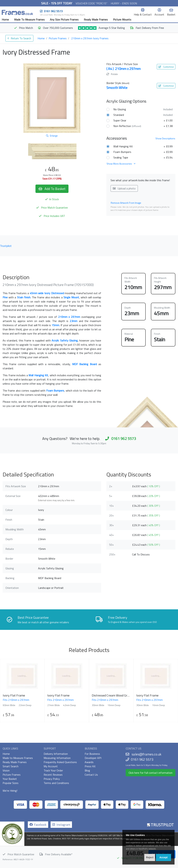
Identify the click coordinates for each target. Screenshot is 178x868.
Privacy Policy (52, 779)
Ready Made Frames (96, 19)
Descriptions (165, 138)
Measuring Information (57, 758)
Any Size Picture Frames (64, 19)
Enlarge (52, 136)
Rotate (112, 74)
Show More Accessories (121, 164)
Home (5, 19)
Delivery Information (56, 754)
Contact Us (91, 775)
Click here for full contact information (151, 773)
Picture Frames (58, 38)
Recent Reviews (53, 775)
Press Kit (90, 766)
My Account (51, 766)
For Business (92, 754)
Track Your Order (53, 770)
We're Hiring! (10, 791)
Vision (6, 770)
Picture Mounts (122, 19)
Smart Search (11, 766)
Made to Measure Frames (18, 758)
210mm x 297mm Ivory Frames (90, 38)
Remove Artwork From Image (126, 203)
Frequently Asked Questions (60, 762)
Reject (150, 857)
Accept (163, 857)
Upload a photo (124, 188)
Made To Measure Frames (29, 19)
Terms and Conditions (56, 783)
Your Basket (10, 779)
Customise (166, 67)
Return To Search (19, 38)
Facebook (38, 825)
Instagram (61, 825)
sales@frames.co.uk (146, 754)
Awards (89, 762)
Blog (87, 770)
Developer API (93, 758)
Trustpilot (6, 246)
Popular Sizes (11, 783)
